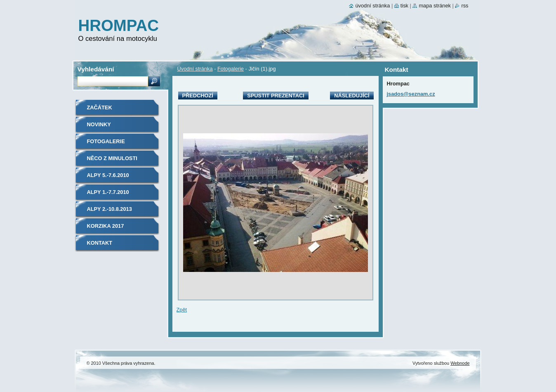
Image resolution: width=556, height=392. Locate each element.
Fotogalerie (231, 69)
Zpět (182, 310)
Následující (352, 96)
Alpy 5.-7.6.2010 (108, 175)
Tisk (404, 6)
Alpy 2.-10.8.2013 (110, 209)
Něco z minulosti (112, 158)
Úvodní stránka (195, 69)
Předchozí (198, 96)
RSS (465, 6)
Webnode (460, 363)
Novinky (99, 124)
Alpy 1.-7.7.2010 (108, 192)
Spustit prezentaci (276, 96)
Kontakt (100, 243)
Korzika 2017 (106, 226)
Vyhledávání (96, 69)
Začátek (100, 107)
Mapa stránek (435, 6)
